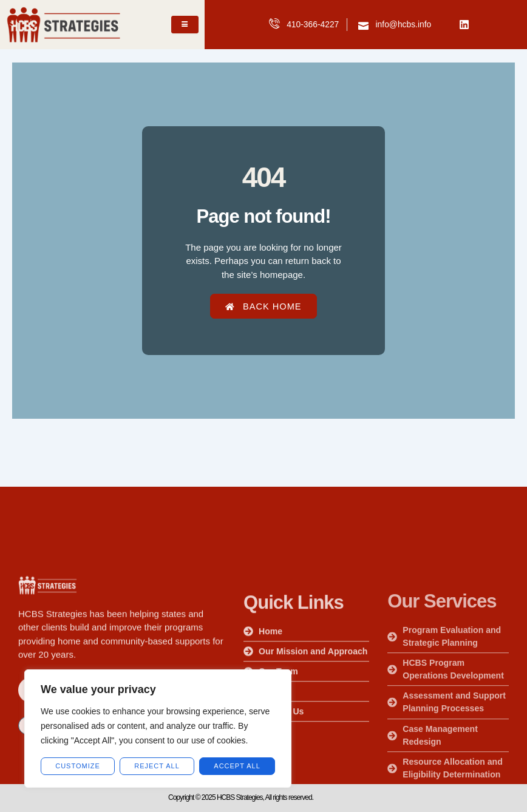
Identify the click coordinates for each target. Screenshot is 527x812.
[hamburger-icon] (185, 24)
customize (78, 766)
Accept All (237, 766)
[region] (158, 729)
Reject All (157, 766)
